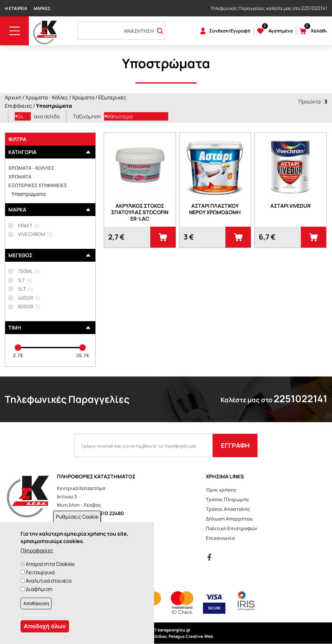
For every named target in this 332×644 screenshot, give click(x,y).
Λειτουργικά (40, 572)
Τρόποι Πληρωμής (227, 499)
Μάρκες (42, 8)
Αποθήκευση (36, 603)
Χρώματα (83, 97)
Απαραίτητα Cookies (50, 564)
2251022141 (314, 8)
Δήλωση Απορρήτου (229, 519)
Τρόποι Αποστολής (228, 509)
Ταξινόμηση (87, 116)
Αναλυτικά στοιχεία (49, 581)
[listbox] (23, 116)
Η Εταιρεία (16, 8)
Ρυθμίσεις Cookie (77, 517)
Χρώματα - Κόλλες (47, 97)
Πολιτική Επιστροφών (232, 528)
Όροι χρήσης (221, 490)
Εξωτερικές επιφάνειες (38, 185)
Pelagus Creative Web (191, 636)
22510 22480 (109, 513)
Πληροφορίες (37, 550)
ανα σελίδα (47, 116)
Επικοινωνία (220, 538)
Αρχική (13, 97)
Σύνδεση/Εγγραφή (230, 31)
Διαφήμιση (39, 589)
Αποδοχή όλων (45, 626)
